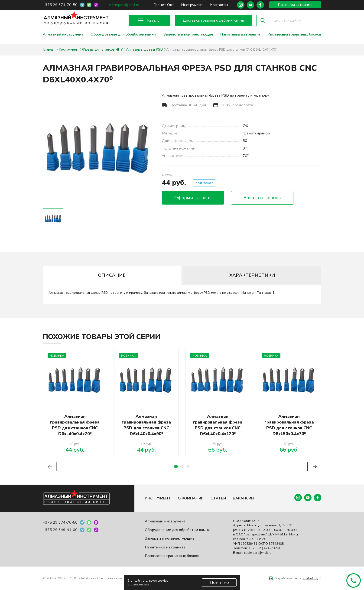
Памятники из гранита (295, 5)
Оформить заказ (193, 198)
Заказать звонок (262, 198)
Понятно (219, 582)
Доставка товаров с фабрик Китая (213, 20)
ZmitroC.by (310, 578)
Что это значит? (138, 584)
